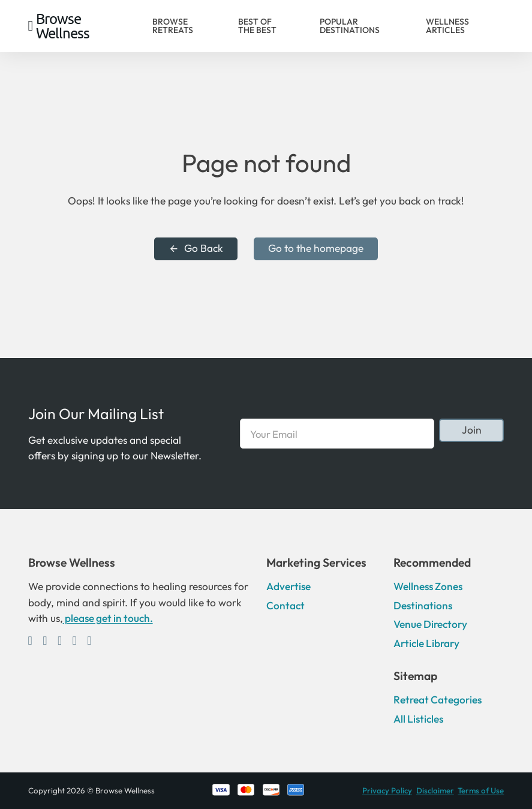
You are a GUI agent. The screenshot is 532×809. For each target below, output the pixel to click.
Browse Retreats (173, 26)
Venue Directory (430, 624)
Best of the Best (257, 26)
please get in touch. (108, 618)
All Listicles (418, 719)
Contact (285, 606)
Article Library (426, 643)
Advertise (288, 587)
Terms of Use (481, 790)
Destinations (423, 606)
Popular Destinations (350, 26)
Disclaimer (435, 790)
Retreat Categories (438, 700)
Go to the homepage (316, 248)
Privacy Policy (387, 790)
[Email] (337, 434)
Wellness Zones (428, 587)
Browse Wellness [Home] (63, 26)
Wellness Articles (447, 26)
